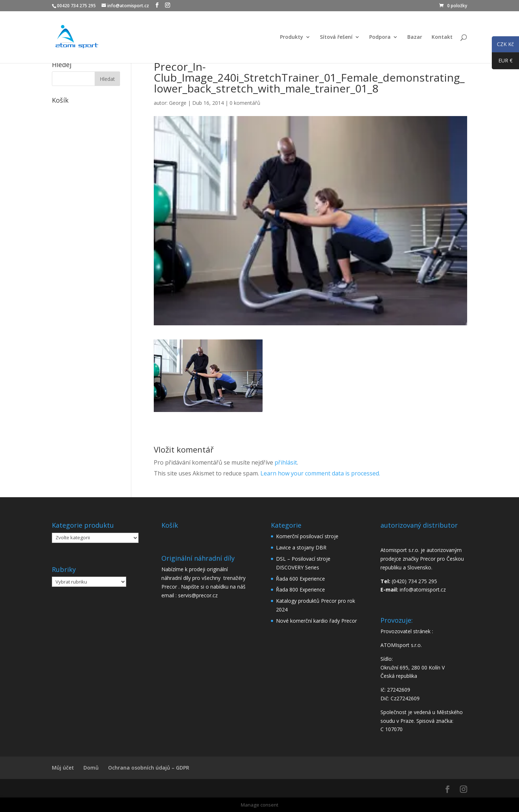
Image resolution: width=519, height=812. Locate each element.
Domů (91, 768)
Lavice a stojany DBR (301, 547)
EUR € (502, 62)
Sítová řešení (336, 37)
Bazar (415, 37)
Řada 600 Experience (300, 579)
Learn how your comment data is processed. (320, 473)
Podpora (380, 37)
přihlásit (286, 462)
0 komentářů (245, 103)
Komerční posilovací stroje (307, 536)
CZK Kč (503, 45)
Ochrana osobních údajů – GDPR (149, 768)
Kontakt (442, 37)
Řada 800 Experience (300, 590)
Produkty (292, 37)
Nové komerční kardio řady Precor (316, 621)
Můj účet (63, 768)
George (178, 103)
